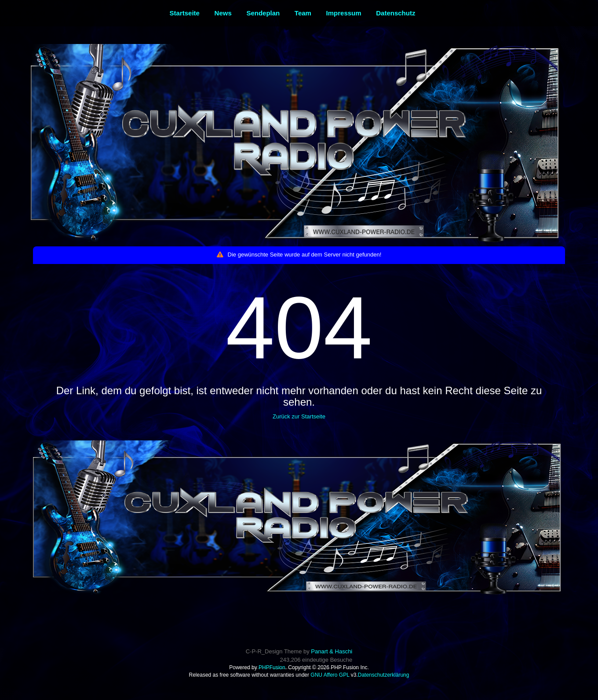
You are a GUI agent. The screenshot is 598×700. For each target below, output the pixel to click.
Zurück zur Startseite (299, 416)
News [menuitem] (223, 13)
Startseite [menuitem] (185, 13)
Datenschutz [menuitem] (396, 13)
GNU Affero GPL (330, 675)
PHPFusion (272, 667)
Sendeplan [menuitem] (263, 13)
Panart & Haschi (332, 651)
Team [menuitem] (303, 13)
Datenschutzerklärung (384, 675)
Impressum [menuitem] (344, 13)
